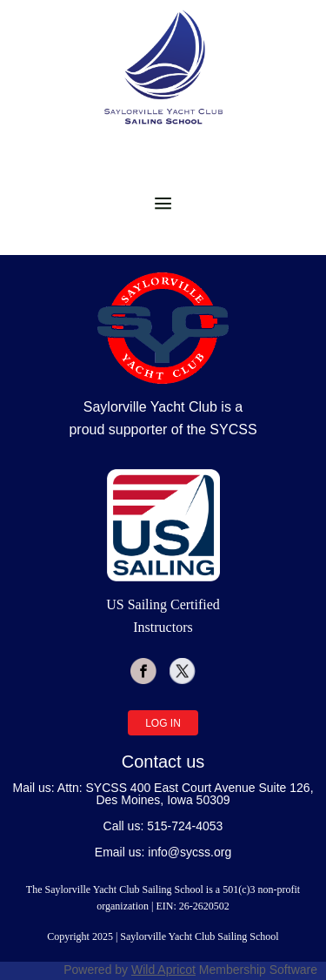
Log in (163, 723)
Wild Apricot (163, 970)
